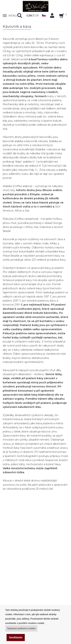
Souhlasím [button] (16, 637)
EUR (36, 16)
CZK (29, 16)
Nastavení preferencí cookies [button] (21, 628)
